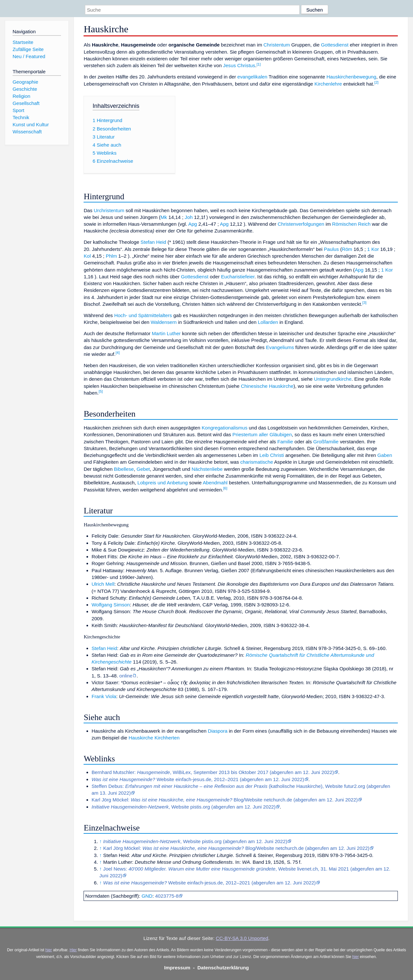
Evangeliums (280, 347)
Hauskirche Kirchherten (154, 738)
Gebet (143, 469)
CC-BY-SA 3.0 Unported (242, 938)
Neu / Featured (29, 56)
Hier (73, 950)
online (126, 676)
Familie (285, 442)
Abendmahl (215, 483)
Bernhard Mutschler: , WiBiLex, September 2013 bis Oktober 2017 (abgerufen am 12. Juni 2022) (213, 772)
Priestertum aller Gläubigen (262, 434)
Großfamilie (326, 442)
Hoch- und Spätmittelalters (143, 315)
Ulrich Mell (103, 584)
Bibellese (124, 469)
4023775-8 (167, 896)
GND (147, 896)
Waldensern (164, 322)
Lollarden (268, 322)
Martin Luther (166, 333)
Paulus (331, 249)
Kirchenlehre (328, 84)
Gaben (385, 455)
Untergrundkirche (333, 379)
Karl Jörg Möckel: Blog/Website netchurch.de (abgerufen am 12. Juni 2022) (225, 800)
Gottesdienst (335, 45)
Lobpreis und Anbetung (163, 483)
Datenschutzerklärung (223, 968)
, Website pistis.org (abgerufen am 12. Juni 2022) (184, 807)
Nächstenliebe (207, 469)
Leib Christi (272, 455)
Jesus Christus (239, 65)
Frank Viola (104, 696)
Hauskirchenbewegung (352, 77)
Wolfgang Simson (111, 605)
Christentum (277, 45)
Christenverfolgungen (301, 224)
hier (49, 950)
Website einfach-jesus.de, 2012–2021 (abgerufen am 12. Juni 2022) (198, 779)
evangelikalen (252, 77)
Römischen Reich (351, 224)
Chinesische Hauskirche (267, 386)
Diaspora (218, 731)
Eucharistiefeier (238, 277)
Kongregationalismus (225, 428)
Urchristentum (109, 210)
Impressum (177, 968)
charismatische (257, 462)
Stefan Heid (153, 242)
